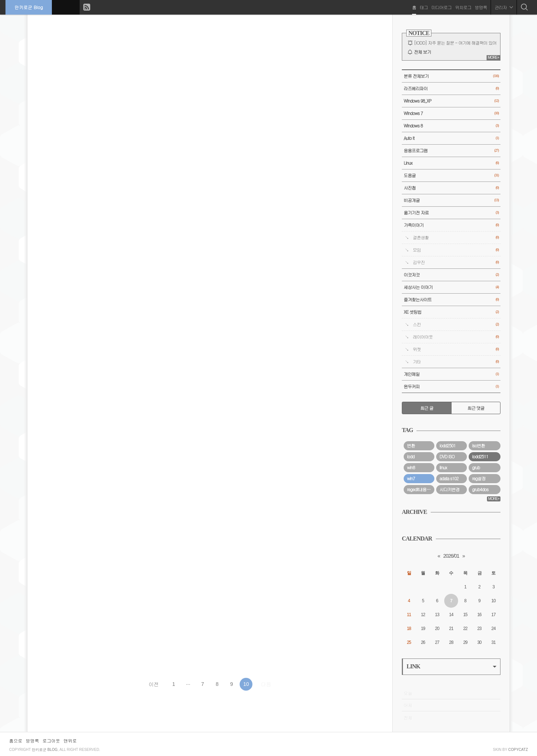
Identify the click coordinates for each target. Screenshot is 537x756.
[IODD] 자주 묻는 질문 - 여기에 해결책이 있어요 (457, 43)
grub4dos (480, 489)
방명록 (481, 7)
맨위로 (70, 740)
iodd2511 (480, 457)
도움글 (451, 175)
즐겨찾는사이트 (451, 300)
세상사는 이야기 (451, 287)
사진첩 (451, 188)
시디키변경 (449, 489)
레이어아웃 (456, 337)
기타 (456, 362)
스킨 (456, 324)
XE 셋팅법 (451, 312)
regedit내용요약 (421, 489)
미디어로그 (441, 7)
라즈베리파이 (451, 89)
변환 (411, 446)
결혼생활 (456, 238)
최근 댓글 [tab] (476, 408)
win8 (411, 467)
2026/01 (451, 556)
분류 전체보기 (451, 76)
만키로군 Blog (29, 7)
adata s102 (449, 478)
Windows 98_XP (451, 101)
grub (476, 467)
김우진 (456, 262)
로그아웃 (51, 740)
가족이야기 (451, 225)
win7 (411, 478)
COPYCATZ (518, 750)
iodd (411, 457)
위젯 (456, 349)
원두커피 (451, 387)
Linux (451, 163)
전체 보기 (422, 52)
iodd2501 (447, 446)
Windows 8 (451, 126)
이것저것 (451, 275)
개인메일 (451, 374)
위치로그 (463, 7)
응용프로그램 (451, 151)
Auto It (451, 138)
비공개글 (451, 200)
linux (443, 467)
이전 (154, 684)
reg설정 (479, 478)
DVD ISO (447, 457)
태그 (424, 7)
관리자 (504, 7)
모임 (456, 250)
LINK (452, 666)
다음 (266, 684)
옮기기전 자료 (451, 213)
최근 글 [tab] (427, 408)
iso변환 (478, 446)
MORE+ (493, 58)
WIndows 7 (451, 113)
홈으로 (16, 740)
